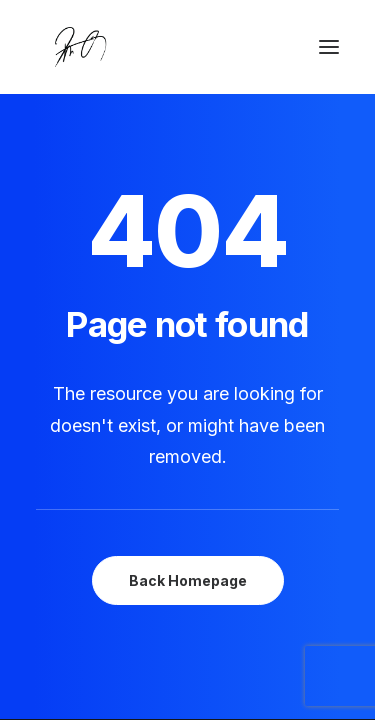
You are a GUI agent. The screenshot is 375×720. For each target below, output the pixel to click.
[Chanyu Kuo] (187, 47)
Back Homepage (188, 580)
